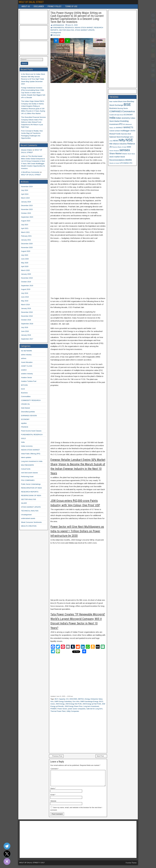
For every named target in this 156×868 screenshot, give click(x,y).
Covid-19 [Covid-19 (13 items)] (113, 115)
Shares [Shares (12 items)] (125, 154)
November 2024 (27, 187)
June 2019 (25, 297)
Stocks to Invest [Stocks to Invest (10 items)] (114, 163)
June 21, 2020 (72, 25)
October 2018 (26, 320)
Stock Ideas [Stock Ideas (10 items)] (131, 154)
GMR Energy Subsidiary (63, 701)
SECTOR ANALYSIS (67, 30)
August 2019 (26, 289)
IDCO (101, 701)
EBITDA (81, 699)
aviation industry (27, 374)
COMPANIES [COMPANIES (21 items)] (116, 111)
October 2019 (26, 282)
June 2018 (25, 331)
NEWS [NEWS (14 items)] (116, 141)
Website (53, 804)
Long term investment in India (32, 461)
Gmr (52, 701)
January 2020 (26, 274)
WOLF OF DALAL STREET (31, 2)
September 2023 (27, 217)
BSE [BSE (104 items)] (127, 104)
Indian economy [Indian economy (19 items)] (123, 118)
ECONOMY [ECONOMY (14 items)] (128, 115)
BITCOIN (24, 385)
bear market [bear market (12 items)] (114, 102)
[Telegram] (7, 846)
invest (53, 704)
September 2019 (27, 286)
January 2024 (26, 202)
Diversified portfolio (28, 412)
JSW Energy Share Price (73, 706)
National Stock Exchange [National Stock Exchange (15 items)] (119, 137)
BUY (56, 699)
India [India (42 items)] (112, 118)
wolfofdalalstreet (58, 25)
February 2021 (26, 236)
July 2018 (25, 327)
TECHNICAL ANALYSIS (30, 511)
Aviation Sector (27, 377)
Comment (55, 769)
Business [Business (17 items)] (113, 108)
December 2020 (27, 244)
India (23, 442)
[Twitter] (7, 854)
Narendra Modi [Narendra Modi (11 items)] (126, 134)
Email (53, 798)
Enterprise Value (97, 699)
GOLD (23, 438)
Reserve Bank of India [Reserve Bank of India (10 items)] (119, 147)
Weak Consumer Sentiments (31, 522)
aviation (24, 370)
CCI (67, 699)
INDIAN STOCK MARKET (84, 28)
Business (24, 393)
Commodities (26, 396)
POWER (53, 709)
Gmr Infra (76, 701)
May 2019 (25, 301)
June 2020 (25, 259)
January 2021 (26, 240)
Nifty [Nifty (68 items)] (122, 140)
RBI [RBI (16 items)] (111, 144)
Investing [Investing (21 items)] (124, 121)
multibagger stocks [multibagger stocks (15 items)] (128, 131)
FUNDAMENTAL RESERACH (63, 28)
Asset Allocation (27, 362)
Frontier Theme (131, 866)
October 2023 (26, 213)
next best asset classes (30, 473)
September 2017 (27, 339)
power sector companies (77, 709)
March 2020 (25, 270)
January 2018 (26, 335)
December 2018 (27, 312)
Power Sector (62, 709)
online (23, 156)
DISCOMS (73, 699)
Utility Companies (73, 711)
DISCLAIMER (39, 6)
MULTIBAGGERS (28, 465)
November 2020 (27, 247)
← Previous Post (56, 756)
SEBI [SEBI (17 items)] (129, 147)
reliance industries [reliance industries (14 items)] (120, 144)
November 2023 (27, 209)
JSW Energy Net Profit (73, 704)
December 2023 (27, 206)
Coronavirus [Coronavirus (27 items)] (129, 111)
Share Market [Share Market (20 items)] (115, 154)
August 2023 (26, 221)
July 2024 (25, 190)
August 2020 (26, 251)
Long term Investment (91, 706)
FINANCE (25, 427)
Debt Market (26, 408)
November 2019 (27, 278)
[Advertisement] (78, 112)
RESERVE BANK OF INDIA (31, 496)
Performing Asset (27, 477)
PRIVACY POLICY (54, 6)
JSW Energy (60, 704)
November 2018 (27, 316)
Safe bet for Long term (94, 709)
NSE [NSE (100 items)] (129, 140)
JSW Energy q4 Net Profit (92, 704)
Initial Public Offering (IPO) (31, 454)
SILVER (24, 503)
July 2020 (25, 255)
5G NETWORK (27, 351)
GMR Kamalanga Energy (89, 701)
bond (23, 389)
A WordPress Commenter (30, 172)
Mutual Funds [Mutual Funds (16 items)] (115, 134)
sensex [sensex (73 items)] (125, 150)
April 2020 (25, 266)
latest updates (26, 457)
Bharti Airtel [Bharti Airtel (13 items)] (122, 101)
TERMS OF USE (71, 6)
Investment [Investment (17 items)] (114, 124)
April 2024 (25, 194)
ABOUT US (26, 6)
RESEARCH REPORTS (30, 492)
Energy (87, 699)
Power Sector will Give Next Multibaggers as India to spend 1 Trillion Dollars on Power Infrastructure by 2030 (77, 531)
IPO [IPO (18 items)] (121, 124)
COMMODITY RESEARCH (31, 400)
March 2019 (25, 305)
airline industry (26, 355)
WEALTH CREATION (29, 526)
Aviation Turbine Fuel (29, 381)
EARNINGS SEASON (29, 416)
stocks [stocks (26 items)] (128, 160)
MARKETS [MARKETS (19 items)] (128, 127)
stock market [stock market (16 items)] (115, 157)
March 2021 (25, 232)
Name (53, 791)
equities (24, 423)
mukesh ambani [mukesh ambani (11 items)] (115, 131)
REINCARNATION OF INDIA (32, 488)
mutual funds (26, 469)
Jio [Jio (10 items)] (115, 128)
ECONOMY (25, 419)
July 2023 (25, 225)
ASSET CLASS (27, 366)
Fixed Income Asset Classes (31, 431)
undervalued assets (28, 518)
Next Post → (101, 756)
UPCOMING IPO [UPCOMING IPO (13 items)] (126, 163)
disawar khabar (27, 150)
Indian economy (27, 446)
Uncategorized (56, 33)
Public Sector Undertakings (31, 484)
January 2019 (26, 308)
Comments (56, 35)
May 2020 (25, 263)
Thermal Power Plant (58, 711)
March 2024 (25, 198)
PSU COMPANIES (28, 480)
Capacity (62, 699)
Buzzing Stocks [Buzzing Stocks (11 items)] (123, 108)
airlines (24, 358)
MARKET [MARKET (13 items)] (120, 128)
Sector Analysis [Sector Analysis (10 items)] (114, 151)
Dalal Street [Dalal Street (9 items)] (120, 115)
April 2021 (25, 228)
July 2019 (25, 293)
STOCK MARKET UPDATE (85, 30)
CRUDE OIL (26, 404)
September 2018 (27, 324)
